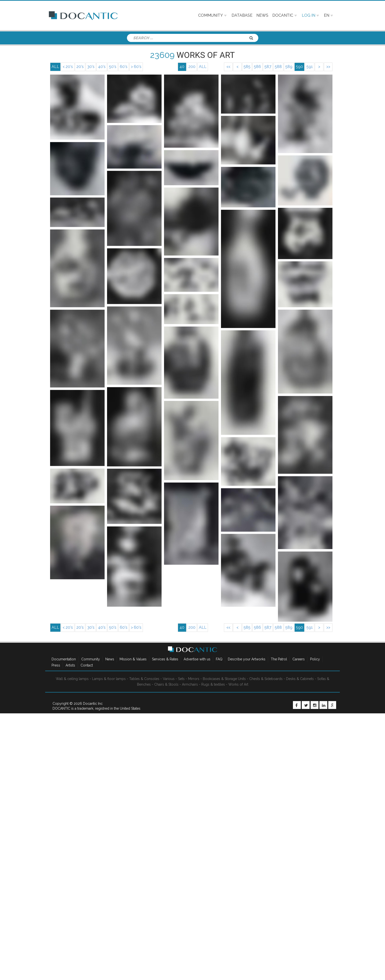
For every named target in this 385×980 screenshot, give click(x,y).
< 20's (68, 67)
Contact (87, 665)
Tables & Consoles (144, 679)
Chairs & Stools (166, 684)
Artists (70, 665)
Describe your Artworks (247, 659)
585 (247, 67)
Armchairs (190, 684)
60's (124, 67)
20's (80, 67)
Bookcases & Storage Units (224, 679)
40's (102, 67)
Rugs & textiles (213, 684)
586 (257, 67)
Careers (299, 659)
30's (91, 67)
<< (228, 67)
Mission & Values (133, 659)
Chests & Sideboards (266, 679)
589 (289, 67)
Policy (315, 659)
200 (192, 67)
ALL (203, 67)
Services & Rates (165, 659)
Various (169, 679)
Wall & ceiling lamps (72, 679)
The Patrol (279, 659)
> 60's (136, 67)
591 (310, 67)
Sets (181, 679)
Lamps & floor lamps (109, 679)
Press (56, 665)
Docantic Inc (93, 704)
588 (278, 67)
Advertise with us (197, 659)
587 (268, 67)
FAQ (219, 659)
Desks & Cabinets (300, 679)
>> (328, 67)
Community (91, 659)
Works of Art (238, 684)
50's (113, 67)
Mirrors (194, 679)
